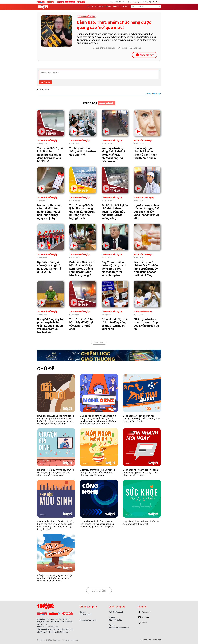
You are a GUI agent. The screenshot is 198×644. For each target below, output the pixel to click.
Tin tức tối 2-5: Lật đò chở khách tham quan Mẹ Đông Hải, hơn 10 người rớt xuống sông (115, 212)
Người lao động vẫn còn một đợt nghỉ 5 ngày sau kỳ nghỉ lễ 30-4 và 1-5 (49, 267)
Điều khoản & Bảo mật (151, 640)
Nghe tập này (145, 55)
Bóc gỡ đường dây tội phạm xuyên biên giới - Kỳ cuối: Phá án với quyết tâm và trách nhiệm (50, 326)
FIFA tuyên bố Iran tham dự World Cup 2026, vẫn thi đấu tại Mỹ (146, 324)
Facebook (146, 612)
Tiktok (144, 623)
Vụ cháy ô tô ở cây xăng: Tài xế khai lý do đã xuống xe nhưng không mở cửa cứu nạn (113, 155)
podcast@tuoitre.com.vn (119, 628)
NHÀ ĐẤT (116, 6)
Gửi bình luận (45, 82)
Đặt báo (129, 2)
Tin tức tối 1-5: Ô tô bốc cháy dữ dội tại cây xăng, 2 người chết (81, 324)
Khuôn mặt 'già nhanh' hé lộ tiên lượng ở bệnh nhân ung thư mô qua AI (145, 153)
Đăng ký (155, 2)
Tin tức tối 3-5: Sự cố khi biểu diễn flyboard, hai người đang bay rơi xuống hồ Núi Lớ (50, 155)
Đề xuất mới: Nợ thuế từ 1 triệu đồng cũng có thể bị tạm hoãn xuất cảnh (115, 324)
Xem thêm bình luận (153, 94)
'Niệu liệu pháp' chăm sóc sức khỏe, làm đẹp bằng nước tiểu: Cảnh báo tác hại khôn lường (146, 269)
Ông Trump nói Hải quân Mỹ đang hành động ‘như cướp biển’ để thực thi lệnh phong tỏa (114, 269)
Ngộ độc (123, 48)
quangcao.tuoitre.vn (88, 620)
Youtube (145, 617)
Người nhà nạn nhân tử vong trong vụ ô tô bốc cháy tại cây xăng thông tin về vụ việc (147, 212)
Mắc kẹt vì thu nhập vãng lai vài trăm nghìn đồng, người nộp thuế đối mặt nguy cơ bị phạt (49, 212)
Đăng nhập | (149, 2)
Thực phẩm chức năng (105, 48)
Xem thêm (99, 342)
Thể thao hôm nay (143, 312)
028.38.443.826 (115, 620)
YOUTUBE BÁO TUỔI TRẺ (103, 6)
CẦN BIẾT (125, 6)
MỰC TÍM (90, 6)
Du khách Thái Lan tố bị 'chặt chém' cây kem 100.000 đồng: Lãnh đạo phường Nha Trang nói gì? (82, 269)
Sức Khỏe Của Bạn (143, 141)
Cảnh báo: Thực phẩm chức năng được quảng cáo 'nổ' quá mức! (114, 25)
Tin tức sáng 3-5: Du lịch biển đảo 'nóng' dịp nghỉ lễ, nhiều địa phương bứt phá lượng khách (82, 212)
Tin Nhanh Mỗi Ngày (47, 141)
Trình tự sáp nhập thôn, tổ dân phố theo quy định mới (83, 151)
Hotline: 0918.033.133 (117, 2)
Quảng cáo (138, 2)
